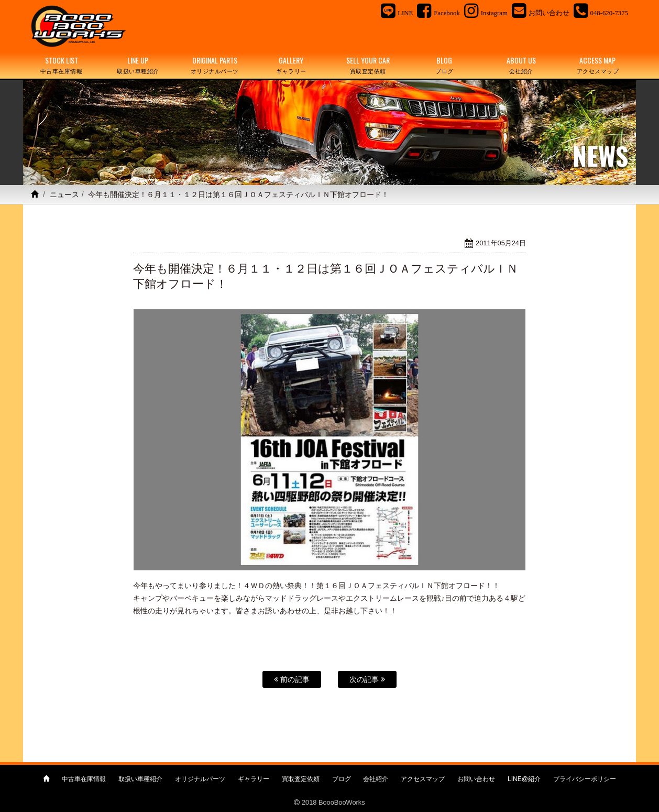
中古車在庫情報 (84, 779)
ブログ (342, 779)
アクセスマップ (423, 779)
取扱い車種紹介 (140, 779)
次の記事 (367, 679)
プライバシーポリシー (585, 779)
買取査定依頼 (301, 779)
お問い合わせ (476, 779)
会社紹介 (376, 779)
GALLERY (291, 65)
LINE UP (138, 65)
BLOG (444, 65)
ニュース (64, 194)
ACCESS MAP (598, 65)
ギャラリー (254, 779)
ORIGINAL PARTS (215, 65)
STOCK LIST (61, 65)
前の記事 (292, 679)
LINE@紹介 (524, 779)
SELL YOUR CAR (368, 65)
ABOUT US (521, 65)
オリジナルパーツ (200, 779)
